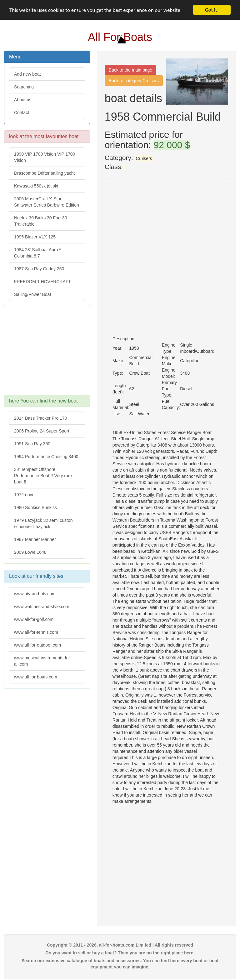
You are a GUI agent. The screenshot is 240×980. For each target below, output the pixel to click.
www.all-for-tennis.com (36, 632)
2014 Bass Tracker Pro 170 (41, 418)
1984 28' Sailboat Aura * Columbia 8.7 (37, 253)
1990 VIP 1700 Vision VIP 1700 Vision (45, 157)
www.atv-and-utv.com (35, 594)
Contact (22, 112)
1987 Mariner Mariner (35, 539)
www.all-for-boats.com (36, 677)
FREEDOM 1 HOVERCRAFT (42, 282)
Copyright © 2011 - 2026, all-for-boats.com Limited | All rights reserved (120, 945)
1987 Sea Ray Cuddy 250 (39, 269)
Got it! (212, 10)
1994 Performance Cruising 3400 (46, 457)
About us (23, 100)
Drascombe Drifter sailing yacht (45, 173)
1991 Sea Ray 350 (32, 444)
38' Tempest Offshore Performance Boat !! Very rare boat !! (43, 476)
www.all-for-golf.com (34, 619)
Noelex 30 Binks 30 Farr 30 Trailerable (41, 221)
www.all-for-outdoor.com (37, 645)
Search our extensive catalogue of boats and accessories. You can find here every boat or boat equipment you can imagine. (120, 964)
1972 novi (24, 495)
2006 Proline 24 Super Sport (42, 431)
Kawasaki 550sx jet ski (36, 186)
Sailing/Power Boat (32, 294)
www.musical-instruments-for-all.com (43, 661)
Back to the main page (130, 70)
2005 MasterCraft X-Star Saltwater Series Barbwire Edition (47, 202)
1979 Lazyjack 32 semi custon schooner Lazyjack (43, 523)
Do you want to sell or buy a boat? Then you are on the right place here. (120, 953)
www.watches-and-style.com (42, 607)
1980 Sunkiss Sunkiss (35, 507)
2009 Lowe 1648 (30, 552)
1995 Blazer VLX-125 (35, 237)
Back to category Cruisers (134, 81)
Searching (24, 87)
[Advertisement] (47, 353)
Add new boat (27, 74)
